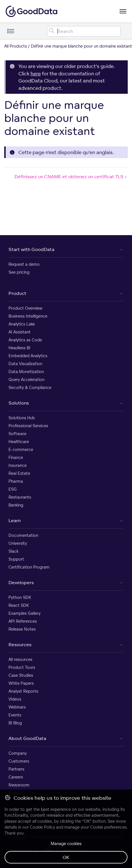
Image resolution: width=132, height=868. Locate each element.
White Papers (21, 683)
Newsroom (19, 785)
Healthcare (19, 442)
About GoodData (27, 738)
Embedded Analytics (28, 356)
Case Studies (21, 675)
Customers (19, 761)
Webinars (17, 707)
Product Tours (22, 667)
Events (15, 715)
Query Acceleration (26, 379)
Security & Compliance (30, 387)
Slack (13, 551)
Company (18, 753)
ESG (13, 489)
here (36, 74)
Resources (20, 644)
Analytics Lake (22, 324)
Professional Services (28, 426)
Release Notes (22, 629)
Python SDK (20, 597)
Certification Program (29, 567)
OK (66, 857)
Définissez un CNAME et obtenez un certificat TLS (71, 176)
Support (16, 559)
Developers (21, 582)
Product (17, 293)
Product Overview (25, 308)
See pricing (19, 272)
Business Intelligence (28, 316)
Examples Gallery (25, 613)
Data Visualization (25, 364)
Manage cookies (66, 843)
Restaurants (20, 497)
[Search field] (84, 31)
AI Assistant (20, 332)
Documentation (23, 535)
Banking (16, 505)
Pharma (16, 481)
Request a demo (24, 264)
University (18, 543)
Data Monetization (26, 372)
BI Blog (15, 723)
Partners (16, 769)
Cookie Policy (42, 827)
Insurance (18, 465)
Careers (16, 777)
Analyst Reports (23, 691)
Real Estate (19, 473)
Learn (15, 520)
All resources (20, 659)
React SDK (19, 605)
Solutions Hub (22, 418)
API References (23, 621)
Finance (16, 457)
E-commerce (21, 449)
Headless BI (19, 348)
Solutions (19, 403)
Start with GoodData (31, 249)
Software (17, 434)
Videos (15, 699)
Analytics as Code (25, 340)
